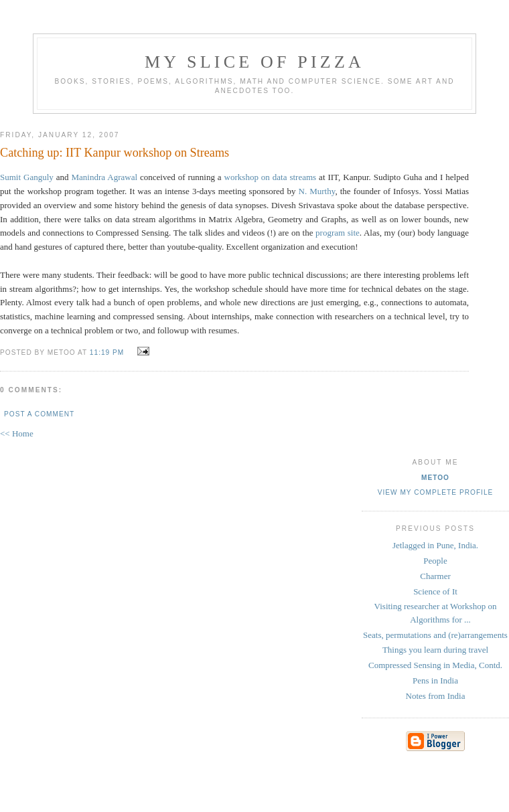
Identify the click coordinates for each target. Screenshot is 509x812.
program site (338, 233)
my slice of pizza (254, 62)
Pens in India (435, 680)
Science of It (435, 591)
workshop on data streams (272, 177)
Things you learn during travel (435, 650)
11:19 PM (107, 352)
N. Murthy (317, 191)
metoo (435, 478)
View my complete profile (436, 492)
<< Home (17, 433)
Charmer (435, 576)
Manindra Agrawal (105, 177)
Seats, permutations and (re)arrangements (435, 635)
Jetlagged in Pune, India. (435, 545)
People (435, 561)
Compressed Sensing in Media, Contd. (435, 665)
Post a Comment (39, 414)
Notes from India (436, 696)
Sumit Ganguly (27, 177)
